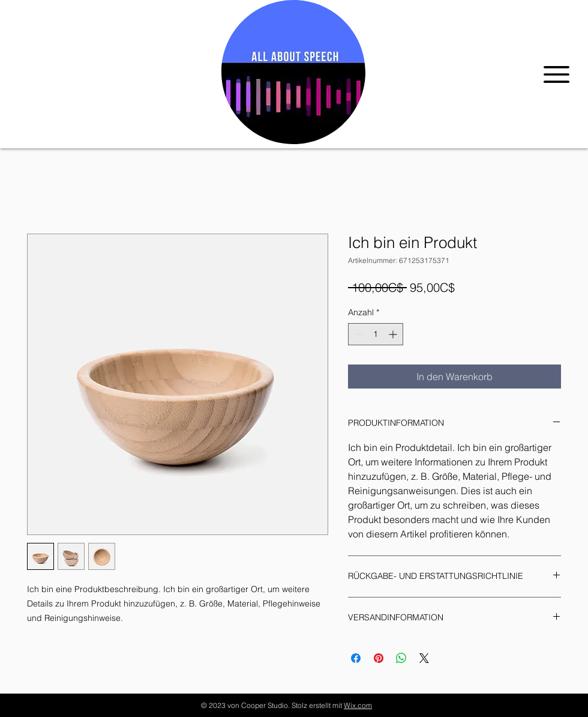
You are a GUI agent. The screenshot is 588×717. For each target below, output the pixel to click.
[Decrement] (357, 334)
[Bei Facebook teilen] (356, 658)
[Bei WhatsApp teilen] (401, 658)
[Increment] (394, 334)
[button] (556, 74)
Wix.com (358, 705)
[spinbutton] (376, 334)
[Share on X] (424, 658)
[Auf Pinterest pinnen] (379, 658)
